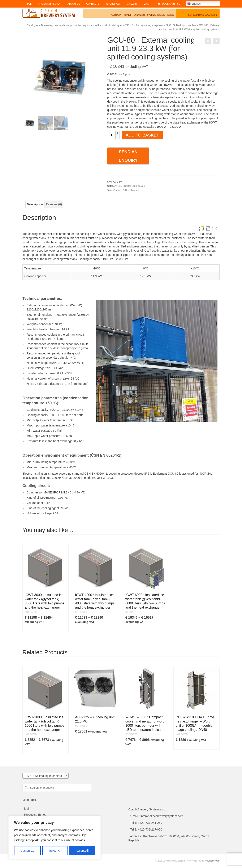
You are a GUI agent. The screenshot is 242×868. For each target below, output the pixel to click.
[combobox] (46, 776)
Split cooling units (131, 190)
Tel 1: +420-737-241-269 (146, 823)
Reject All (55, 851)
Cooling (117, 190)
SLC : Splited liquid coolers (132, 186)
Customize (27, 851)
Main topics (30, 800)
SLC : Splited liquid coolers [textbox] (43, 776)
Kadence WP (213, 861)
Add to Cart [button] (88, 738)
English (194, 4)
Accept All (82, 851)
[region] (55, 838)
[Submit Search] (26, 788)
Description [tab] (35, 204)
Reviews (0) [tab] (54, 204)
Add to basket (142, 135)
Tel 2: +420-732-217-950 (146, 829)
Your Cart (169, 4)
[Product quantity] (111, 135)
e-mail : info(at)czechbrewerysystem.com (157, 816)
